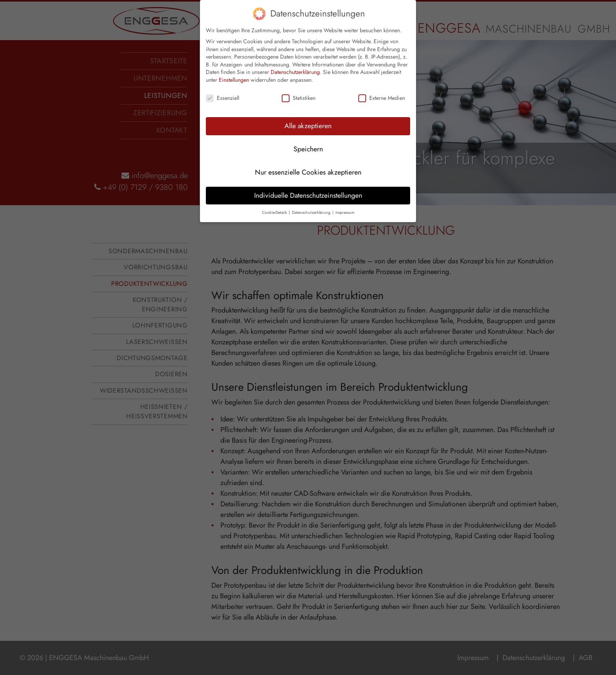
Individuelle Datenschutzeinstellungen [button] (308, 184)
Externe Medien (382, 86)
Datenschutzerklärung (295, 61)
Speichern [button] (308, 137)
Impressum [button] (345, 201)
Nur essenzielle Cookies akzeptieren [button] (308, 160)
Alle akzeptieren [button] (308, 114)
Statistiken (299, 86)
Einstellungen (234, 68)
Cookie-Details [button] (275, 201)
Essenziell (223, 86)
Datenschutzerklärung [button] (312, 201)
